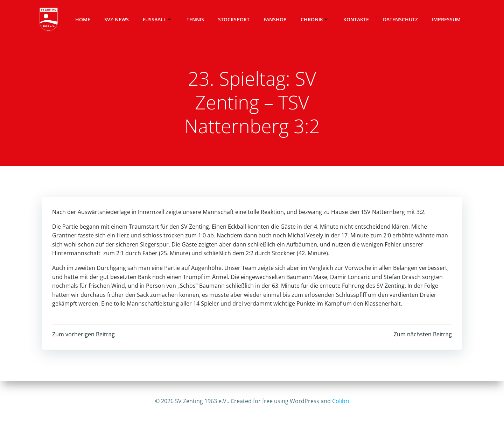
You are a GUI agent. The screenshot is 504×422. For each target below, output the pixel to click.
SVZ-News (117, 19)
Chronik (315, 19)
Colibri (341, 401)
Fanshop (275, 19)
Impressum (446, 19)
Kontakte (356, 19)
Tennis (195, 19)
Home (83, 19)
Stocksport (234, 19)
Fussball (158, 19)
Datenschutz (400, 19)
